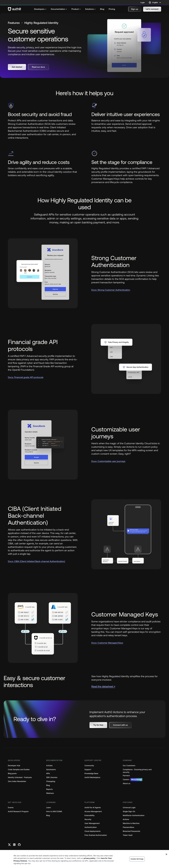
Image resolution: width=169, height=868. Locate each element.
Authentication (91, 827)
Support (88, 770)
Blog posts (12, 774)
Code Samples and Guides (19, 770)
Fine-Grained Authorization (96, 835)
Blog (48, 785)
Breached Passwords (131, 831)
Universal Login (129, 808)
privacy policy (90, 866)
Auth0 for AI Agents (93, 808)
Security (88, 819)
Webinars (50, 793)
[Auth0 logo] (14, 9)
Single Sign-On (129, 812)
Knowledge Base (91, 774)
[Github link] (19, 845)
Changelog (51, 781)
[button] (135, 9)
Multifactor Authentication (134, 815)
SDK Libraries (52, 777)
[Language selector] (155, 2)
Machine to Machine (131, 823)
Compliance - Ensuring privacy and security (137, 771)
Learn (49, 808)
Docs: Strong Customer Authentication (111, 290)
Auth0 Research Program (18, 812)
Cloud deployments (93, 831)
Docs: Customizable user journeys (108, 461)
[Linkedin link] (14, 845)
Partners (126, 776)
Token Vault (128, 835)
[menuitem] (40, 9)
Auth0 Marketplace (92, 777)
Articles (49, 766)
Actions (126, 819)
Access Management (93, 812)
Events (11, 808)
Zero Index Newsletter (17, 781)
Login (143, 2)
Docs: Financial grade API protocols (26, 377)
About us (126, 784)
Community (89, 766)
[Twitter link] (9, 845)
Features (14, 23)
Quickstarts (51, 770)
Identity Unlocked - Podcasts (20, 777)
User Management (92, 823)
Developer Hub (14, 766)
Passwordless (128, 827)
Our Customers (129, 766)
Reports (49, 789)
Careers (133, 780)
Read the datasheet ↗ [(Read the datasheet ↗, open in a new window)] (103, 686)
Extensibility (90, 815)
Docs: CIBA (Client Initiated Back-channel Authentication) (36, 561)
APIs (48, 774)
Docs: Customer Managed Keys (107, 643)
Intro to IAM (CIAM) (54, 812)
